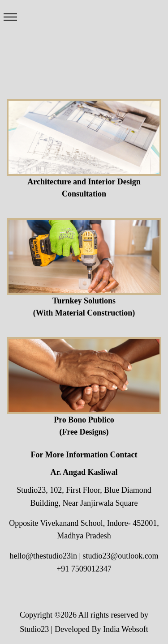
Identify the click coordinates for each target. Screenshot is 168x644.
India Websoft (126, 629)
